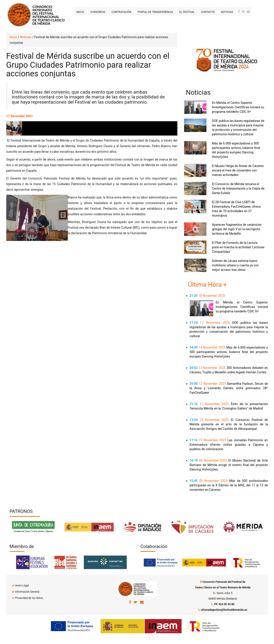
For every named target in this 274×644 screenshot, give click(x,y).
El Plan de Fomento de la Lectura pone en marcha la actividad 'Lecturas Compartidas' (238, 247)
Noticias (227, 12)
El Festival (187, 12)
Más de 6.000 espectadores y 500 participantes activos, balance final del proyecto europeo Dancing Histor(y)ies (229, 352)
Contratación (121, 12)
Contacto (208, 12)
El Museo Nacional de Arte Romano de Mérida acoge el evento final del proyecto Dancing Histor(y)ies (229, 465)
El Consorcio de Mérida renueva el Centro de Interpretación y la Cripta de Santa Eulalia (238, 188)
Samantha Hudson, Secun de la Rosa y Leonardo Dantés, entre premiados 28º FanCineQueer (229, 388)
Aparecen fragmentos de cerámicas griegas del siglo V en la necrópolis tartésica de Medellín (237, 229)
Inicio (80, 12)
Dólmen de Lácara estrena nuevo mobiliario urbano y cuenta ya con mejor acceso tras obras (235, 265)
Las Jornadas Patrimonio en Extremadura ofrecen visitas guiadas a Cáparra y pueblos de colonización (229, 445)
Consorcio (98, 12)
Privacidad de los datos (29, 598)
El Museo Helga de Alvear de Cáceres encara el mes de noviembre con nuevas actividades (238, 170)
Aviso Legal (22, 585)
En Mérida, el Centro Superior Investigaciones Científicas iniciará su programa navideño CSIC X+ (238, 107)
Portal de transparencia (155, 12)
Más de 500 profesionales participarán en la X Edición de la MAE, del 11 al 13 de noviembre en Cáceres (229, 485)
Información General (27, 592)
